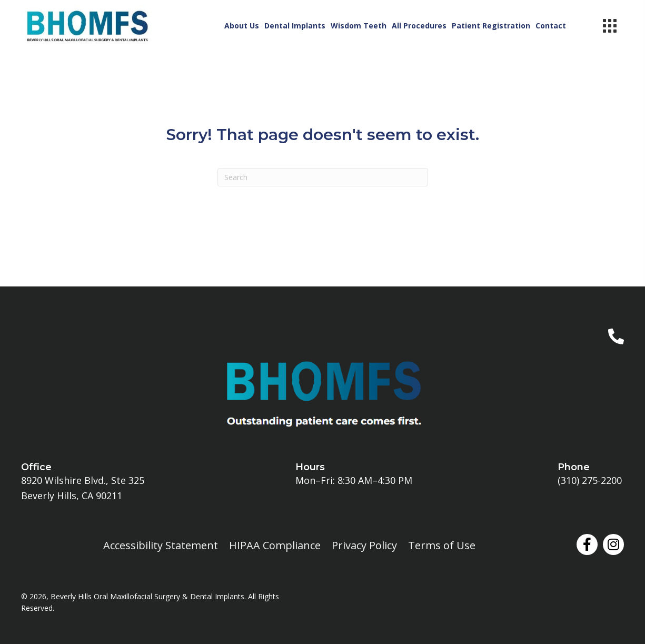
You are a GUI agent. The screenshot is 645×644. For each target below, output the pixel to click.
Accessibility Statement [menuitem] (161, 545)
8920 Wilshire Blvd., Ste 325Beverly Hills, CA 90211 (83, 488)
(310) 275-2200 (590, 480)
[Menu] (610, 26)
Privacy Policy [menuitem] (364, 545)
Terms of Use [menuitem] (442, 545)
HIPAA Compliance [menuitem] (275, 545)
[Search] (323, 177)
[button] (587, 544)
